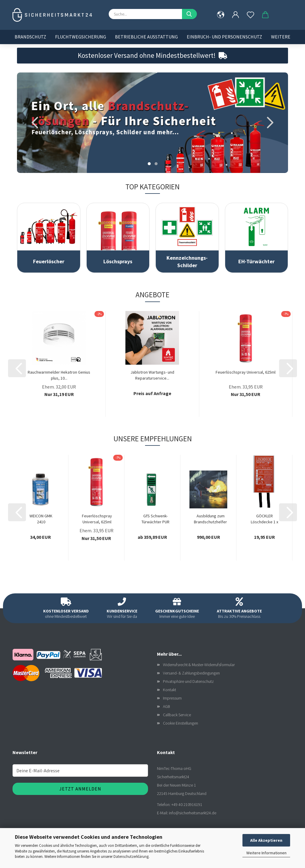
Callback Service (177, 715)
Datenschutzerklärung (131, 857)
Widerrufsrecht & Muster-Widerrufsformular (199, 665)
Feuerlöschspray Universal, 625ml (246, 372)
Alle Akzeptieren (266, 840)
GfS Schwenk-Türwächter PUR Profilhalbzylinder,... (155, 519)
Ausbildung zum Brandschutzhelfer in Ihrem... (210, 519)
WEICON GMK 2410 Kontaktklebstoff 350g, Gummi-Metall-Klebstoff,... (41, 519)
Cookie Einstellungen (180, 723)
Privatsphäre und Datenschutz (188, 681)
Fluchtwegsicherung (81, 37)
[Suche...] (189, 14)
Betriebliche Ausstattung (146, 37)
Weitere (281, 37)
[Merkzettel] (250, 15)
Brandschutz (30, 37)
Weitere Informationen (266, 853)
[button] (236, 15)
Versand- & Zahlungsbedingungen (191, 673)
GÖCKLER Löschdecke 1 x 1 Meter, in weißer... (264, 519)
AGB (166, 706)
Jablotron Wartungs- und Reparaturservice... (152, 375)
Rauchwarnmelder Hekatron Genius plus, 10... (59, 375)
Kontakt (169, 690)
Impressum (172, 698)
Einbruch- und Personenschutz (224, 37)
